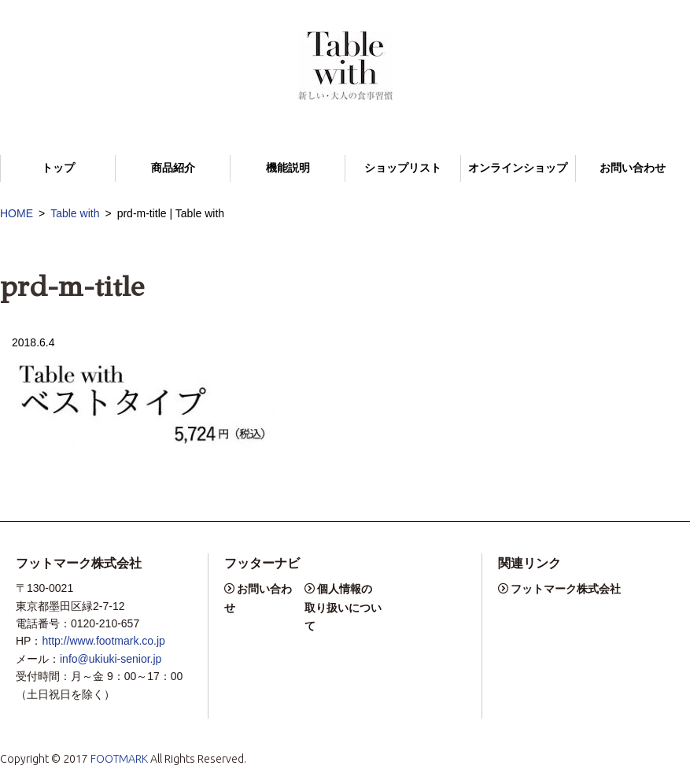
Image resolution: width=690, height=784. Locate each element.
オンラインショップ (518, 168)
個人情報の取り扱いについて (343, 607)
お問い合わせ (633, 168)
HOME (17, 213)
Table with (75, 213)
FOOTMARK (119, 759)
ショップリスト (403, 168)
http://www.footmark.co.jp (103, 641)
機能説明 (288, 168)
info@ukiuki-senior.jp (111, 659)
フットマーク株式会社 (566, 589)
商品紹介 (173, 168)
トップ (58, 168)
